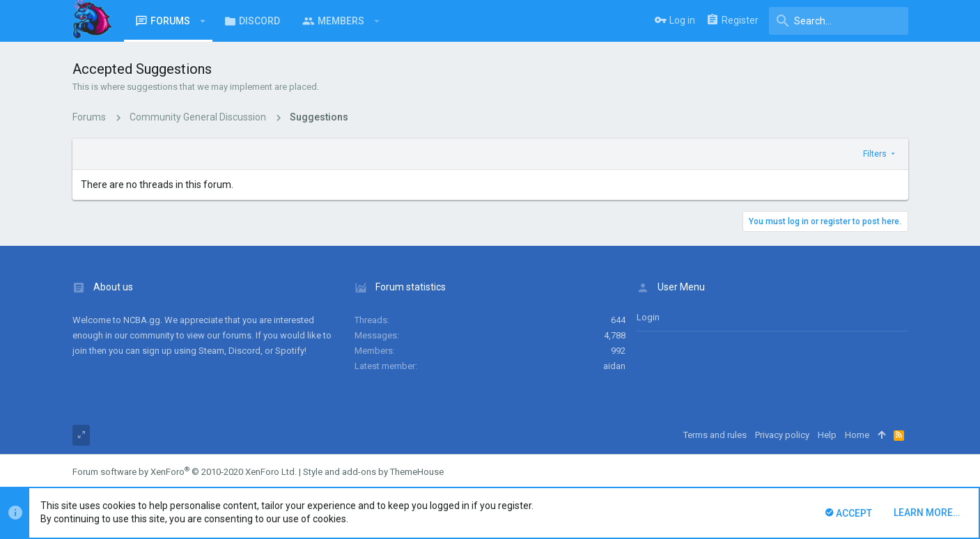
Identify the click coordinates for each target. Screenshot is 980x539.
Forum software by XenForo (185, 472)
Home (857, 435)
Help (827, 435)
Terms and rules (715, 435)
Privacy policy (782, 435)
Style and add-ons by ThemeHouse (373, 472)
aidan (614, 366)
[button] (203, 21)
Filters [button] (875, 154)
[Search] (839, 21)
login (648, 317)
